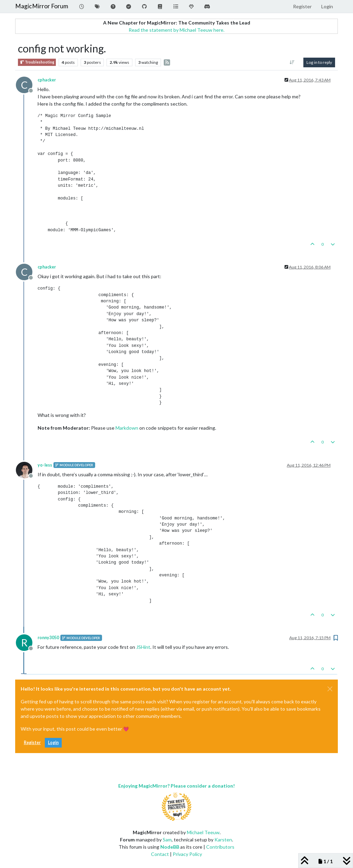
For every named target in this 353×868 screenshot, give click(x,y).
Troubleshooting (37, 62)
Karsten (223, 840)
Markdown (127, 428)
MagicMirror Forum (42, 6)
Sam (167, 840)
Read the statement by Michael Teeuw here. (176, 30)
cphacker (47, 80)
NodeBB (170, 847)
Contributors (220, 847)
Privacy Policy (187, 854)
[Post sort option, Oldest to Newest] (292, 62)
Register (32, 743)
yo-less (45, 465)
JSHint (143, 647)
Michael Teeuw (203, 832)
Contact (160, 854)
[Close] (330, 689)
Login (53, 743)
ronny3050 (48, 638)
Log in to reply (319, 62)
